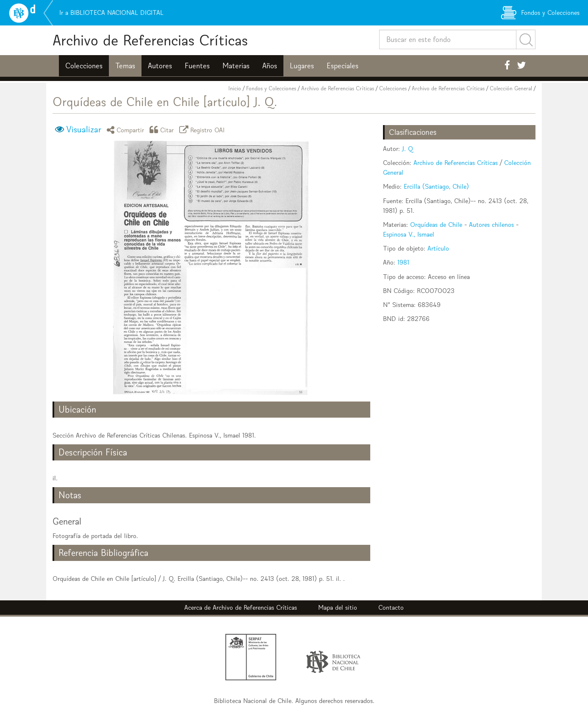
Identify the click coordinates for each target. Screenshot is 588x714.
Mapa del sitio (338, 607)
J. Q (408, 149)
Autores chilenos (491, 225)
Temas (125, 66)
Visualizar (84, 129)
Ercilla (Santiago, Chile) (436, 186)
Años (270, 66)
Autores (160, 66)
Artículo (438, 248)
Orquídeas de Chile (436, 225)
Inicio (235, 88)
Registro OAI (203, 130)
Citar (163, 130)
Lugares (302, 66)
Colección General (511, 88)
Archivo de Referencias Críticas (150, 40)
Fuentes (197, 66)
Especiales (343, 66)
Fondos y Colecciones (271, 88)
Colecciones (84, 66)
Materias (236, 66)
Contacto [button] (391, 607)
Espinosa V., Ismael (409, 234)
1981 (403, 262)
